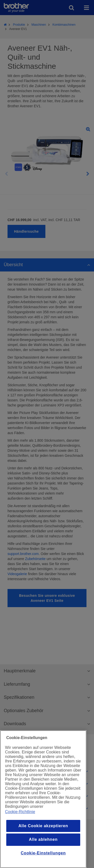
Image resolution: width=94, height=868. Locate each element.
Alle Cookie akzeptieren (43, 826)
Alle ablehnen (43, 839)
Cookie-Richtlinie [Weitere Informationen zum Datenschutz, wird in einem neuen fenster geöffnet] (20, 812)
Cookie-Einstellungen (43, 853)
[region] (43, 799)
